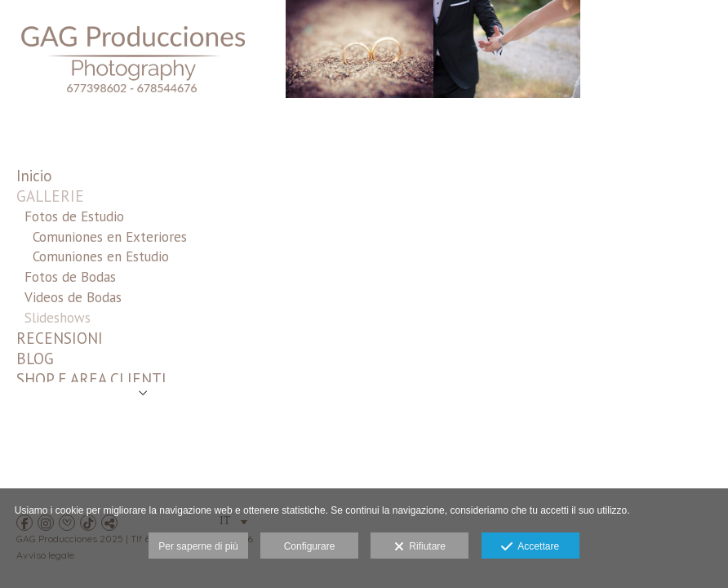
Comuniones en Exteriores (110, 237)
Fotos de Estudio (74, 216)
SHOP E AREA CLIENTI (91, 379)
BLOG (35, 359)
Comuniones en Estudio (101, 256)
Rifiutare (420, 547)
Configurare (310, 546)
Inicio (34, 176)
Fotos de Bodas (70, 277)
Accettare (530, 547)
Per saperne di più (198, 546)
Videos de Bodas (73, 297)
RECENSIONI (60, 338)
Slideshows (58, 318)
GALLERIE (50, 196)
